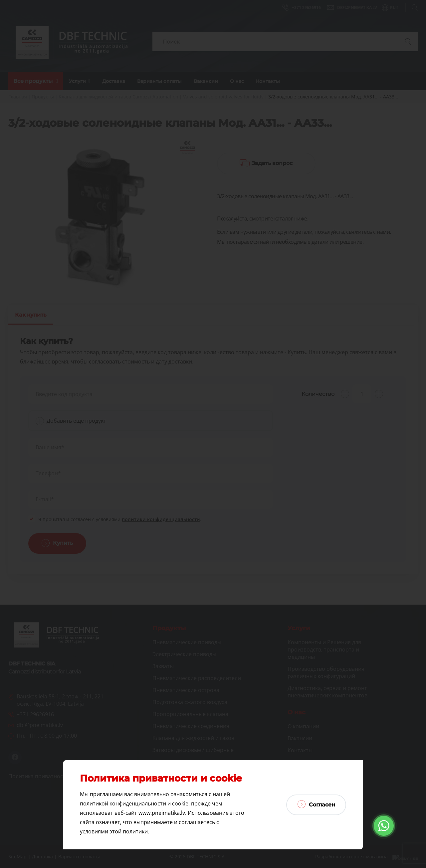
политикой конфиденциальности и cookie (134, 803)
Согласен (316, 804)
